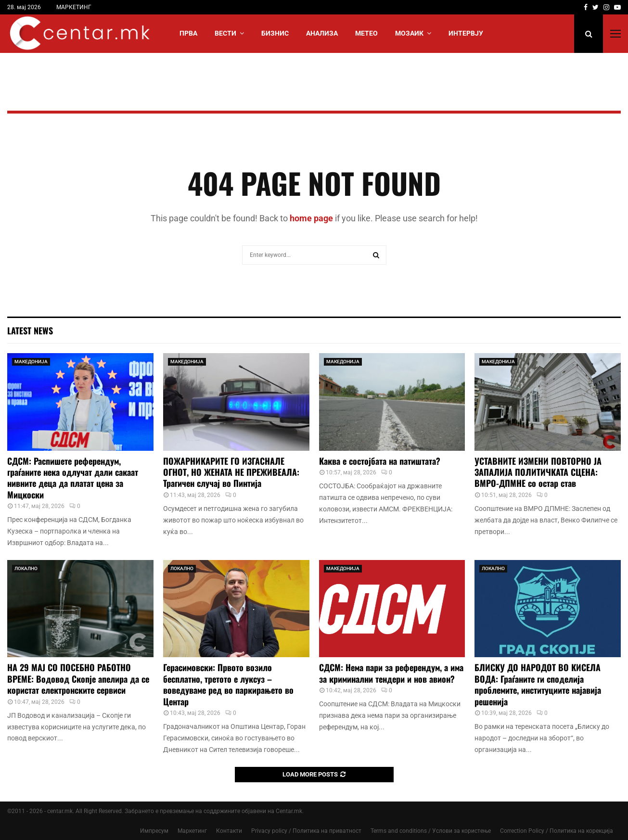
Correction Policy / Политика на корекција (557, 831)
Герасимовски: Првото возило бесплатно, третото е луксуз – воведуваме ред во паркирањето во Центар (228, 684)
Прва (188, 33)
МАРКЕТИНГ (74, 7)
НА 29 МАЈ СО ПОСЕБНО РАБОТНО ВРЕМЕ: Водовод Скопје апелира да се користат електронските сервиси (78, 679)
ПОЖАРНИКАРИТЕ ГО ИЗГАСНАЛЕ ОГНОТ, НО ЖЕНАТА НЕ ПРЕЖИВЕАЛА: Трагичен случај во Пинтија (231, 472)
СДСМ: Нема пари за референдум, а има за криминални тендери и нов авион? (391, 673)
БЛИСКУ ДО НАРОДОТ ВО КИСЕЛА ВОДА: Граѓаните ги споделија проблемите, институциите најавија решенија (538, 684)
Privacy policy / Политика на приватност (306, 831)
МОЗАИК (409, 33)
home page (311, 218)
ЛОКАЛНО (26, 568)
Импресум (154, 831)
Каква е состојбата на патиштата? (380, 461)
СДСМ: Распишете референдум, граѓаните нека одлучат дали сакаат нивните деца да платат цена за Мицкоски (73, 478)
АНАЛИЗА (322, 33)
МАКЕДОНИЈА (31, 362)
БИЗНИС (275, 33)
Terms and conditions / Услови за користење (431, 831)
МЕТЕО (366, 33)
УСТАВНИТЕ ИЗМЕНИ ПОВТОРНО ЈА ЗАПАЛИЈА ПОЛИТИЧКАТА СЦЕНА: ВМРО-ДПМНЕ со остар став (538, 472)
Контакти (229, 831)
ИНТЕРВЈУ (466, 33)
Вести (225, 33)
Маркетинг (192, 831)
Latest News (30, 331)
